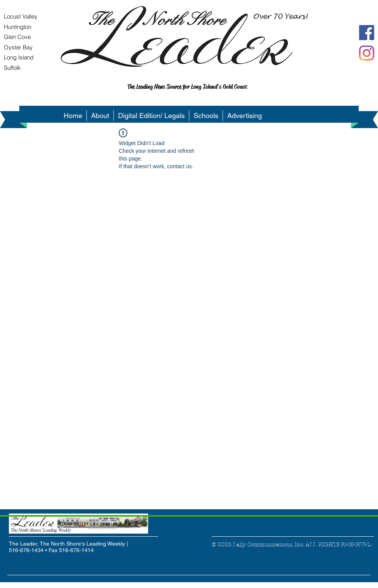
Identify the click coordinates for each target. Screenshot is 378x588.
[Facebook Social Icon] (367, 33)
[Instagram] (367, 53)
